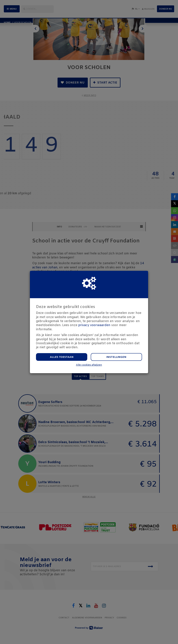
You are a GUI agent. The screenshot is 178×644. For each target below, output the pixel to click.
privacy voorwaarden (94, 325)
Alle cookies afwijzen (89, 365)
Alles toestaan (62, 357)
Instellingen (116, 357)
